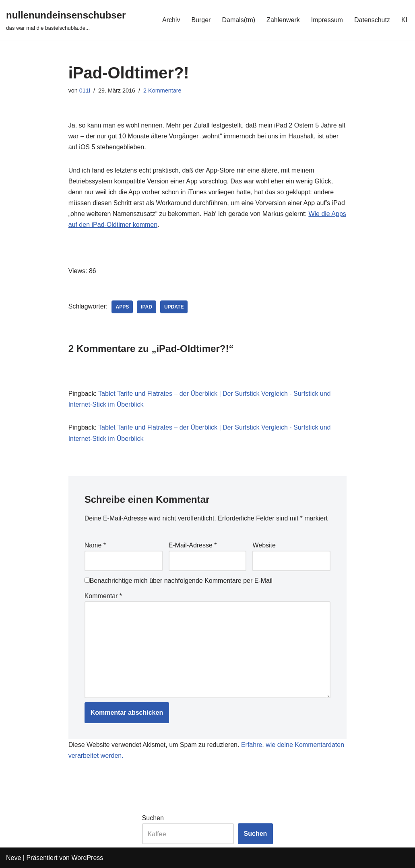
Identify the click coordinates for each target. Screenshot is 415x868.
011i (85, 91)
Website (264, 545)
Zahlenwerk (283, 20)
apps (122, 307)
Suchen (153, 818)
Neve (13, 858)
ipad (147, 307)
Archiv (171, 20)
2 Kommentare (162, 91)
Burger (201, 20)
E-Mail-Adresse (193, 545)
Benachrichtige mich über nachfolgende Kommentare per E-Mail (179, 581)
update (174, 307)
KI (404, 20)
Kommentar (103, 596)
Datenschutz (372, 20)
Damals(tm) (238, 20)
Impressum (327, 20)
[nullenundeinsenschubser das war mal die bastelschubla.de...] (66, 20)
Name (95, 545)
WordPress (87, 858)
